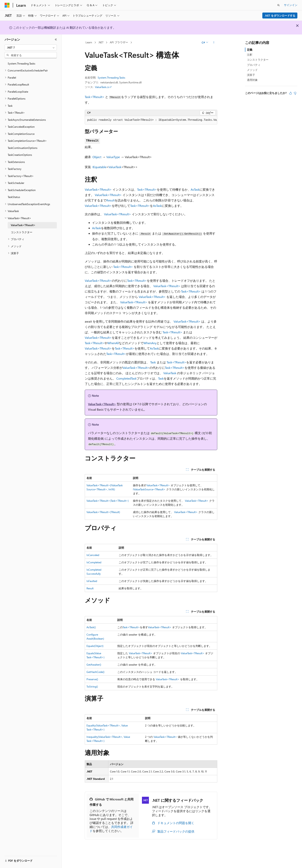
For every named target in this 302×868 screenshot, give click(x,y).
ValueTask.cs (102, 87)
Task (153, 362)
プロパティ (254, 65)
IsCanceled (93, 555)
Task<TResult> (95, 97)
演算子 (251, 75)
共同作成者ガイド (111, 829)
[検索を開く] (279, 5)
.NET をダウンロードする (280, 16)
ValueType (113, 157)
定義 (250, 50)
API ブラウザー (119, 42)
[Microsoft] (7, 5)
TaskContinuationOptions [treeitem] (23, 148)
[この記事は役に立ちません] (295, 93)
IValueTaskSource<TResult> (149, 489)
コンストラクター (258, 60)
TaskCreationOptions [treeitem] (20, 155)
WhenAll (113, 343)
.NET (101, 42)
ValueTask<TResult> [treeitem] (23, 225)
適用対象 (252, 80)
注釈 (250, 55)
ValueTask (115, 167)
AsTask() (91, 627)
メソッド (252, 70)
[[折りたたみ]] (56, 39)
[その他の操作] (214, 43)
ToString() (92, 686)
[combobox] (31, 48)
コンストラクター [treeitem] (22, 232)
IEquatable (99, 167)
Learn (89, 42)
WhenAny (150, 343)
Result (110, 200)
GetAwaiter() (94, 665)
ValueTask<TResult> (98, 189)
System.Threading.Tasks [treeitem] (21, 63)
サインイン (291, 5)
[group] (151, 120)
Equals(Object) (95, 646)
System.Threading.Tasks (111, 78)
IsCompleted (94, 562)
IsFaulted (92, 581)
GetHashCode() (95, 672)
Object (97, 157)
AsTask (195, 189)
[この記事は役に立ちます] (290, 93)
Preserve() (92, 679)
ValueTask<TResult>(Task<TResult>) (108, 501)
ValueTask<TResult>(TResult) (103, 512)
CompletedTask (126, 378)
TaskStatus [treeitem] (14, 197)
